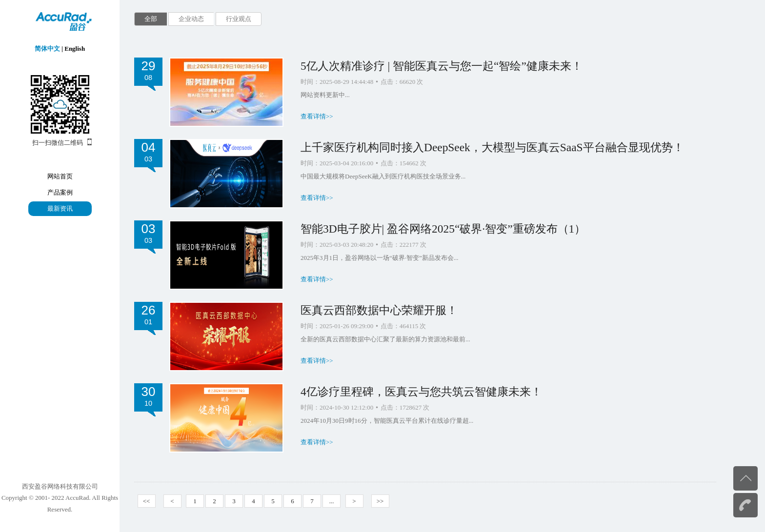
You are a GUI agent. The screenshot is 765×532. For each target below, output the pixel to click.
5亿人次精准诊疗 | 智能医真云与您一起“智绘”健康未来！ (442, 66)
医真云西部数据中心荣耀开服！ (379, 310)
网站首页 (60, 176)
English (75, 49)
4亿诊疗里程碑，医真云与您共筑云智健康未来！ (421, 392)
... (332, 501)
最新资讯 (60, 208)
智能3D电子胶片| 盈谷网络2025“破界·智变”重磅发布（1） (443, 229)
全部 (151, 19)
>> (380, 501)
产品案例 (60, 192)
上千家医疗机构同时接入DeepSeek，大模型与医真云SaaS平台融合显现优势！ (492, 147)
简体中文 (47, 49)
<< (147, 501)
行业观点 (239, 19)
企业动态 (191, 19)
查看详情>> (317, 116)
